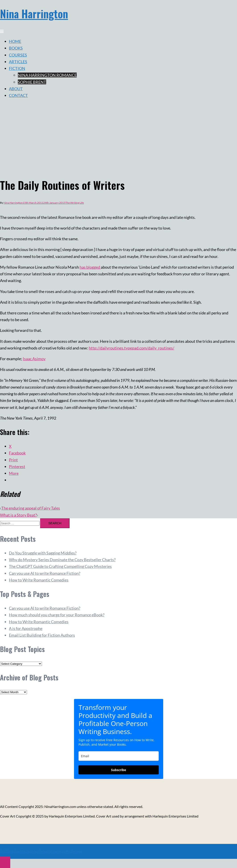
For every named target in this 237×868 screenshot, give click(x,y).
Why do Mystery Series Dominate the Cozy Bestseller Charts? (62, 560)
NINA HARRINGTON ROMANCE (47, 75)
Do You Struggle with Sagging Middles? (43, 553)
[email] (119, 756)
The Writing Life (75, 203)
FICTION (17, 68)
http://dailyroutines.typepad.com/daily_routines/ (132, 348)
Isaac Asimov (34, 359)
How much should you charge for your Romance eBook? (57, 615)
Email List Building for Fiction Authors (42, 635)
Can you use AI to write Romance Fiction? (45, 573)
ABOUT (16, 89)
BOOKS (16, 48)
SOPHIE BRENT (32, 82)
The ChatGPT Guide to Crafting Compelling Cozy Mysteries (60, 566)
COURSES (18, 55)
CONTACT (18, 95)
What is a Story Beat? (18, 515)
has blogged (90, 267)
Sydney (76, 851)
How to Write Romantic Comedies (39, 580)
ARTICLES (18, 62)
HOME (15, 41)
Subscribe (118, 770)
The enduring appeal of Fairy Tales (31, 508)
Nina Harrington (34, 14)
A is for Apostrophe (26, 628)
